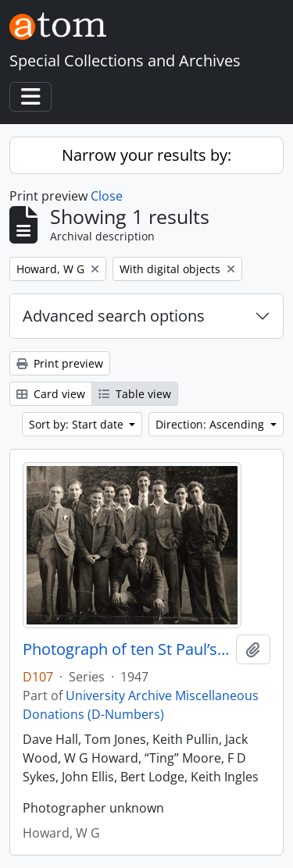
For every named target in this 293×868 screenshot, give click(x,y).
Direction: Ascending (211, 424)
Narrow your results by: (146, 155)
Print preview (60, 363)
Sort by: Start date (78, 424)
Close (107, 196)
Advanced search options (114, 316)
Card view (51, 394)
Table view (135, 394)
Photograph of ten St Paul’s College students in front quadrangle (126, 649)
